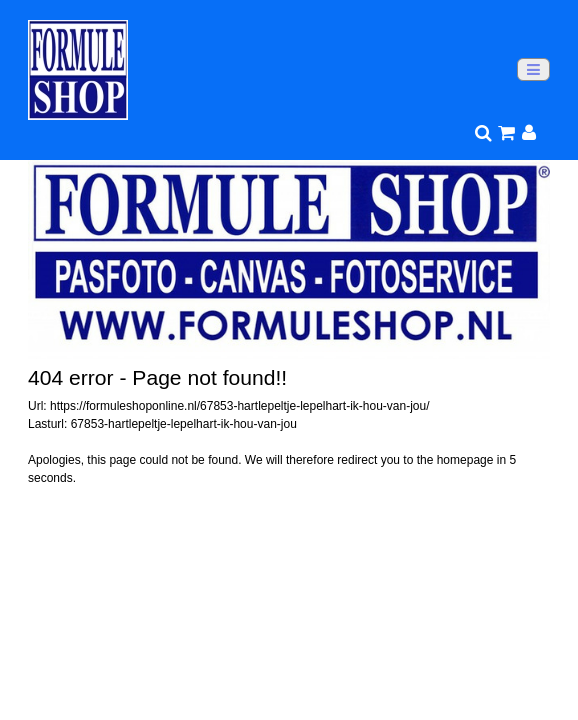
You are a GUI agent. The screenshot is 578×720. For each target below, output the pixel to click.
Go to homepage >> (81, 514)
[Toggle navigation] (533, 69)
